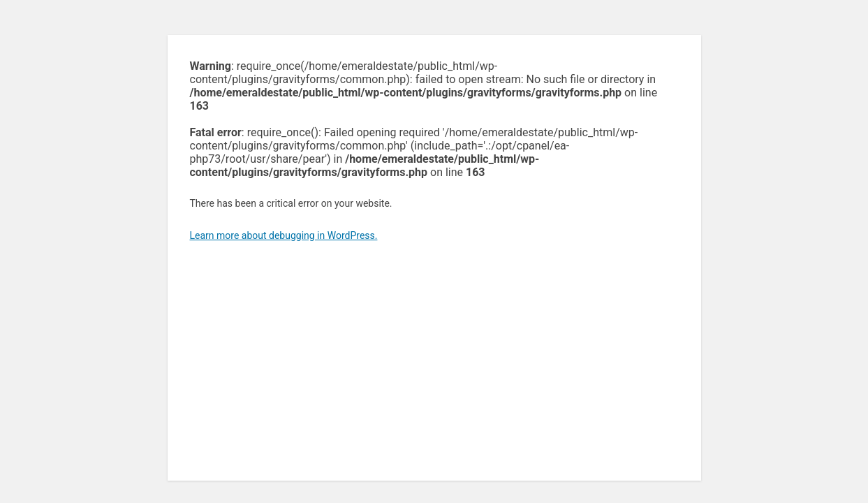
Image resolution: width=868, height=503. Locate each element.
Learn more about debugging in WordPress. (284, 235)
